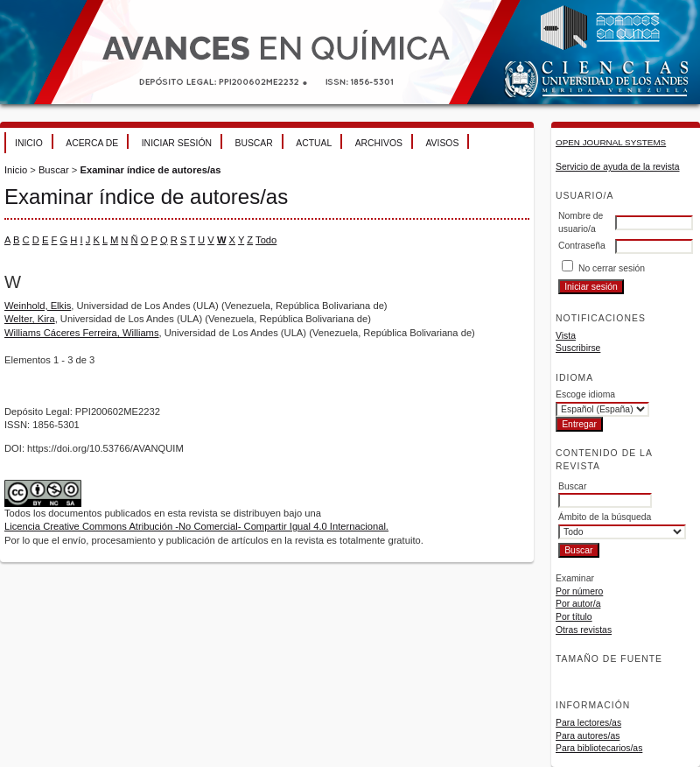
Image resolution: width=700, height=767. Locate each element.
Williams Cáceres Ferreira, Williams (82, 333)
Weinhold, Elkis (38, 306)
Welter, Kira (30, 319)
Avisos (442, 143)
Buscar (253, 143)
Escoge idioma (585, 394)
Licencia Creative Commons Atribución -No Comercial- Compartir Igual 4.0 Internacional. (196, 526)
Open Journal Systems (611, 142)
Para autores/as (588, 736)
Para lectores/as (588, 723)
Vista (566, 336)
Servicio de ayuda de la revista (618, 167)
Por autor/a (578, 604)
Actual (314, 143)
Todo (266, 240)
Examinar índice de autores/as (150, 170)
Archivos (379, 143)
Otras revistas (584, 630)
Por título (574, 617)
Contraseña (582, 246)
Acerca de (92, 143)
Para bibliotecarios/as (599, 748)
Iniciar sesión (177, 143)
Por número (579, 591)
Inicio (29, 143)
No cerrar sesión (612, 268)
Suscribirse (578, 348)
